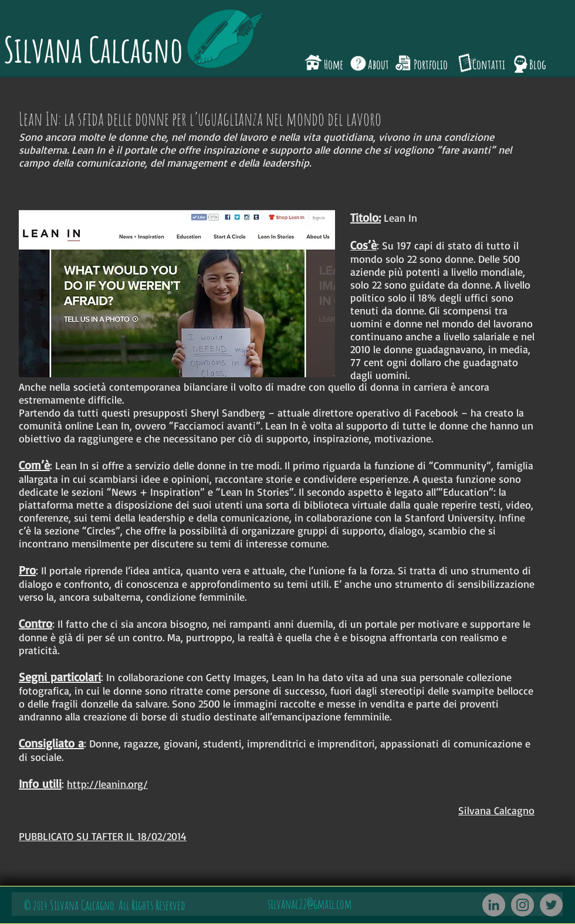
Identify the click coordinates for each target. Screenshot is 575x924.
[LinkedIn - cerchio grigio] (494, 905)
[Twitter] (551, 905)
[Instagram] (522, 905)
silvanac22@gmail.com (310, 904)
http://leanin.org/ (107, 784)
